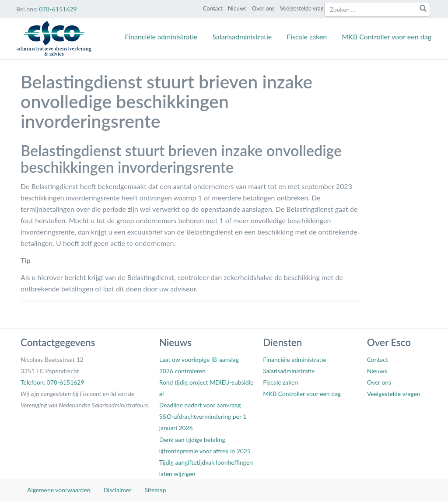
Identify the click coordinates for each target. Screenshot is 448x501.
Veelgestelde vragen (304, 8)
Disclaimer (117, 490)
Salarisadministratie (242, 37)
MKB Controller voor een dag (387, 37)
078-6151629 (58, 9)
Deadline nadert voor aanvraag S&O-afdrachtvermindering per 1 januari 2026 (203, 416)
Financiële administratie (161, 37)
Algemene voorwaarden (59, 490)
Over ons (263, 8)
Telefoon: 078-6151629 (52, 382)
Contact (213, 8)
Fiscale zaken (307, 37)
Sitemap (155, 490)
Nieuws (237, 8)
